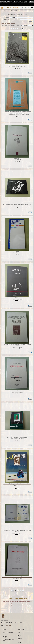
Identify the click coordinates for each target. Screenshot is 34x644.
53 (20, 28)
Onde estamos (5, 625)
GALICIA (12, 11)
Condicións (20, 629)
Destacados (20, 624)
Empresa (4, 620)
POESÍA (16, 11)
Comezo (2, 11)
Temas (19, 623)
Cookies (19, 637)
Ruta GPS (5, 627)
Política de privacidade (22, 636)
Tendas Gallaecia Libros (7, 621)
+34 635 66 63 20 (7, 616)
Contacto (4, 628)
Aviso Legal (20, 634)
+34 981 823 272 (7, 614)
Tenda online (20, 618)
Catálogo (4, 23)
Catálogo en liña (7, 11)
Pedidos (19, 627)
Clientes (19, 626)
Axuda (19, 630)
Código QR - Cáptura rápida (9, 629)
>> (23, 28)
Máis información (8, 4)
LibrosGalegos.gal (6, 632)
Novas (4, 631)
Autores (19, 621)
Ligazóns (20, 633)
